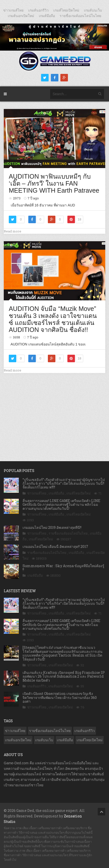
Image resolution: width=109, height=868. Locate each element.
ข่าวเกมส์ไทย (13, 10)
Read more (13, 231)
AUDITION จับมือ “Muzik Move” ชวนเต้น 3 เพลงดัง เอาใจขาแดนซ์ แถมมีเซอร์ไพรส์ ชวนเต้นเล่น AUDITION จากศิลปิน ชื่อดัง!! (53, 319)
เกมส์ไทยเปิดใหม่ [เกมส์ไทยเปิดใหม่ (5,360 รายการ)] (90, 740)
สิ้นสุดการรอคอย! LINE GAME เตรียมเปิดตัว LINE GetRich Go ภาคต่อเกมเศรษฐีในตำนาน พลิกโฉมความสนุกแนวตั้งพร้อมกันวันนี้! (61, 505)
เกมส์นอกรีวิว (38, 10)
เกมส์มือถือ (47, 16)
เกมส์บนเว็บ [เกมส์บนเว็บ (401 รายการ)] (44, 740)
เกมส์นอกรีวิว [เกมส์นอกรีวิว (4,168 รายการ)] (85, 731)
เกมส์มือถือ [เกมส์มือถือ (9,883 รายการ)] (65, 740)
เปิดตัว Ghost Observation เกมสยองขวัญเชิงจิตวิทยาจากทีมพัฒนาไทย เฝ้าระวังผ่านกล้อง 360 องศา (60, 697)
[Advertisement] (55, 412)
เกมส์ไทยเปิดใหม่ (66, 10)
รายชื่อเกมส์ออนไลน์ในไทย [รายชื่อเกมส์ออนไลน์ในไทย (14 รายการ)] (50, 731)
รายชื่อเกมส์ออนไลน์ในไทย (80, 16)
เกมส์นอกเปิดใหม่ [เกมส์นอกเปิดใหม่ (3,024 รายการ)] (18, 740)
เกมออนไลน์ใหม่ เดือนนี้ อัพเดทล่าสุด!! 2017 (55, 546)
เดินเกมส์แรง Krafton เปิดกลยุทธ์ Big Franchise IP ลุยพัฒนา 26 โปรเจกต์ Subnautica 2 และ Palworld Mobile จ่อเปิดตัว (64, 676)
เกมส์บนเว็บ (93, 10)
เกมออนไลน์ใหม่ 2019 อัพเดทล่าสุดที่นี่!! (52, 527)
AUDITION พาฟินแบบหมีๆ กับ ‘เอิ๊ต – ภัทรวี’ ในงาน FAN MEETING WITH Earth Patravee (54, 183)
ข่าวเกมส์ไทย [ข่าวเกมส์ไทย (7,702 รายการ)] (15, 731)
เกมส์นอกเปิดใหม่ (21, 16)
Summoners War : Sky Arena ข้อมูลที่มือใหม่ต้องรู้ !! (63, 568)
